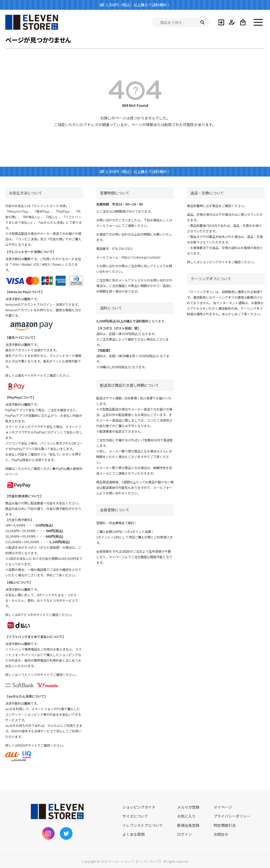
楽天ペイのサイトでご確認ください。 (45, 375)
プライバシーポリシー (232, 816)
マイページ (223, 807)
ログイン (185, 834)
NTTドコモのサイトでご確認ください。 (46, 615)
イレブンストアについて (143, 825)
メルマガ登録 (188, 807)
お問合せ (221, 834)
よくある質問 (133, 834)
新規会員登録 (188, 825)
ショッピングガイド (214, 262)
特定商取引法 (225, 825)
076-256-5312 (122, 248)
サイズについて (135, 816)
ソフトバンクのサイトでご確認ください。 (48, 674)
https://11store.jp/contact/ (141, 257)
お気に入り (186, 816)
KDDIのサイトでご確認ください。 (42, 745)
